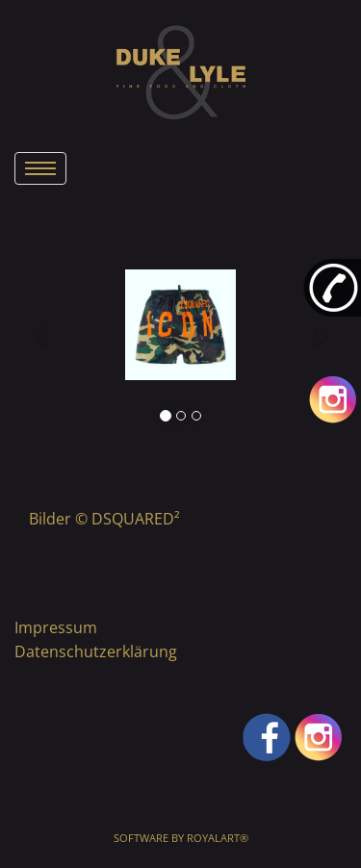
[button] (42, 325)
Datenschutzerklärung (96, 651)
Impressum (56, 627)
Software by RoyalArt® (181, 838)
